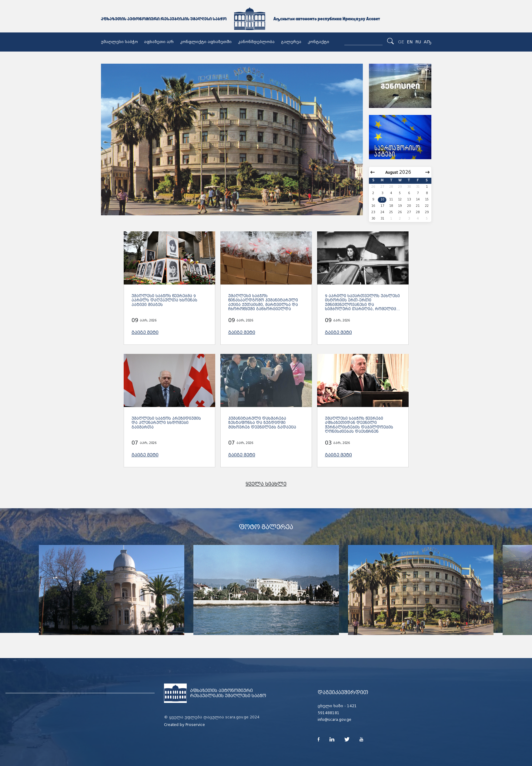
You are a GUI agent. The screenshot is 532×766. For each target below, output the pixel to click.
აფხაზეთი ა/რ (159, 42)
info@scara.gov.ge (335, 720)
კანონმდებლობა (256, 42)
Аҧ (428, 42)
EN (410, 42)
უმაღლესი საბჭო (119, 42)
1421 (352, 706)
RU (418, 42)
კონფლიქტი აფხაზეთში (206, 42)
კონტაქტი (318, 42)
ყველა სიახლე (266, 484)
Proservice (195, 725)
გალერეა (291, 42)
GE (401, 42)
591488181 (329, 713)
